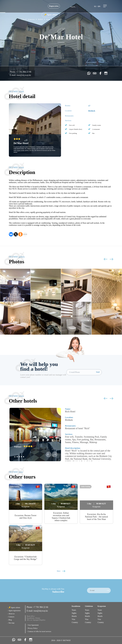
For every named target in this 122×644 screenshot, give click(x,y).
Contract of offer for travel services (39, 631)
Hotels (74, 616)
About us (12, 614)
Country (75, 622)
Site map (11, 623)
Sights (74, 613)
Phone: (13, 72)
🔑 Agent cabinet (51, 15)
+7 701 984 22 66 (24, 72)
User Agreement (33, 625)
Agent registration (14, 611)
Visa (73, 619)
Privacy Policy (33, 628)
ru (95, 6)
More (61, 571)
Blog (10, 620)
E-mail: (13, 75)
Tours (74, 610)
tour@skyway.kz (24, 75)
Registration (54, 6)
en (99, 6)
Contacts (11, 617)
